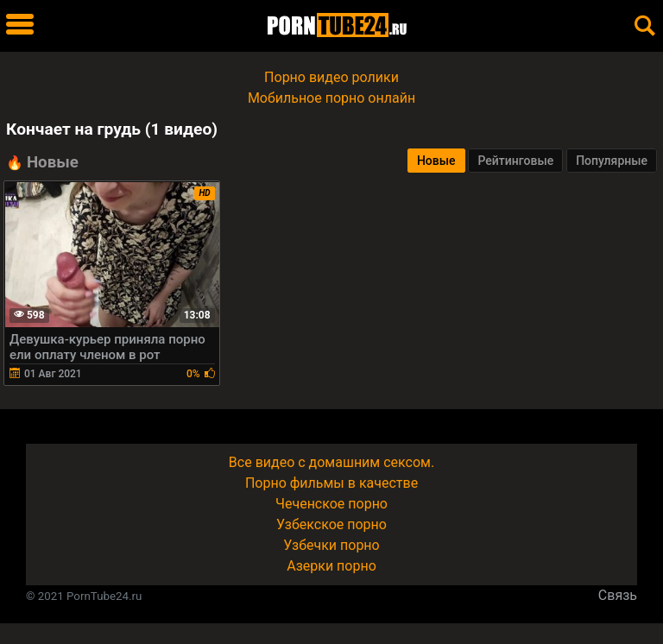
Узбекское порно (331, 524)
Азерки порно (331, 566)
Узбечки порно (331, 545)
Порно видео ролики (331, 77)
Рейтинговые (515, 161)
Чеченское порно (331, 504)
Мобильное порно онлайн (331, 98)
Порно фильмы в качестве (331, 483)
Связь (618, 595)
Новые (436, 161)
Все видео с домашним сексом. (331, 462)
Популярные (612, 161)
